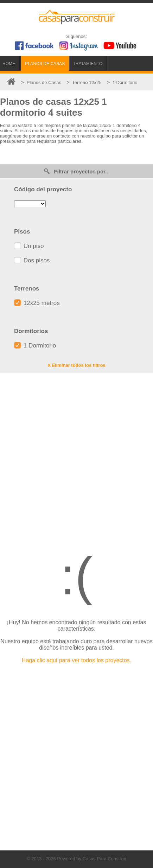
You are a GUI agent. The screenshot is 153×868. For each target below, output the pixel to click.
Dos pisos (32, 260)
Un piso (29, 246)
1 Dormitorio (35, 346)
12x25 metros (37, 303)
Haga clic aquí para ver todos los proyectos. (76, 660)
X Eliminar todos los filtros (76, 365)
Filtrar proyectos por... (76, 171)
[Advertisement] (76, 457)
